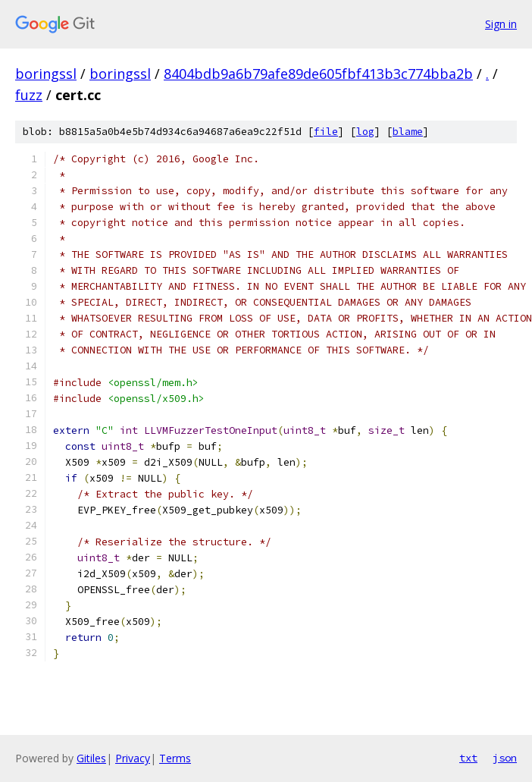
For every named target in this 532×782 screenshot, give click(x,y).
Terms (175, 758)
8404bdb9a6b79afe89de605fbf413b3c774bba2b (318, 74)
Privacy (133, 758)
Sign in (501, 24)
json (505, 758)
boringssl (46, 74)
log (365, 132)
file (326, 132)
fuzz (29, 95)
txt (468, 758)
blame (408, 132)
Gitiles (91, 758)
